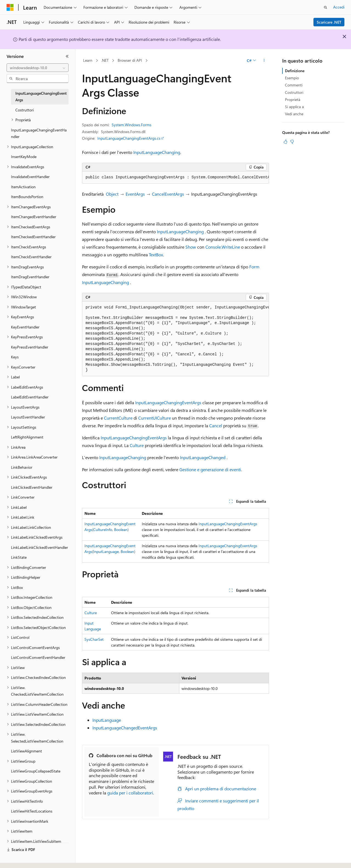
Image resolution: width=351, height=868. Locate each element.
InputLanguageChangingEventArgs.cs (129, 138)
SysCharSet (94, 639)
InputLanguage (107, 720)
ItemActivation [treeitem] (23, 187)
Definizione (295, 71)
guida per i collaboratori (130, 793)
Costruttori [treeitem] (25, 110)
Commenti (294, 85)
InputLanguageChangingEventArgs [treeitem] (41, 97)
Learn (88, 60)
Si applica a (294, 107)
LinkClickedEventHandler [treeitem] (32, 487)
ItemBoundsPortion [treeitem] (27, 197)
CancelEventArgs (168, 194)
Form (254, 267)
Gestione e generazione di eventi (210, 469)
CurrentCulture (118, 418)
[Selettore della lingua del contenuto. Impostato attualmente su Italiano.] (19, 859)
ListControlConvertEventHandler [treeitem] (38, 657)
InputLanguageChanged (203, 457)
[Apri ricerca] (325, 7)
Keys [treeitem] (15, 357)
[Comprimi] (67, 56)
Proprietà (293, 99)
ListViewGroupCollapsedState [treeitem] (36, 771)
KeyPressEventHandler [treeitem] (30, 347)
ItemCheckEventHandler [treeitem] (31, 257)
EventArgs (135, 194)
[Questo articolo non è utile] (292, 142)
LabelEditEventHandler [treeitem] (30, 397)
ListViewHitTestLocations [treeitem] (32, 811)
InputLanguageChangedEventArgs (125, 728)
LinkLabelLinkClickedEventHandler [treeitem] (39, 547)
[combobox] (38, 68)
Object (112, 194)
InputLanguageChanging (157, 152)
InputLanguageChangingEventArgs (168, 402)
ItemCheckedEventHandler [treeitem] (33, 237)
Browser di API (130, 60)
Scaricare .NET (329, 22)
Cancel (216, 425)
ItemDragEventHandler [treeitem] (30, 277)
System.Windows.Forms (131, 125)
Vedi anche (294, 114)
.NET (105, 60)
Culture (137, 445)
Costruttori (294, 92)
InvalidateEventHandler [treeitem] (30, 177)
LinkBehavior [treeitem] (22, 467)
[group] (175, 178)
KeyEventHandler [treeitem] (25, 327)
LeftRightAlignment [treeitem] (27, 437)
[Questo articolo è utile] (285, 142)
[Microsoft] (10, 7)
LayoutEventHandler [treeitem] (28, 417)
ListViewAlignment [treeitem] (26, 751)
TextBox (156, 255)
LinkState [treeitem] (19, 557)
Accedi (339, 7)
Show (191, 247)
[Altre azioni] (264, 61)
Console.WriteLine (223, 247)
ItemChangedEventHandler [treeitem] (34, 217)
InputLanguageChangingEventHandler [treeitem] (39, 133)
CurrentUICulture (155, 418)
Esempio (292, 78)
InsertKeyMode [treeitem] (24, 157)
